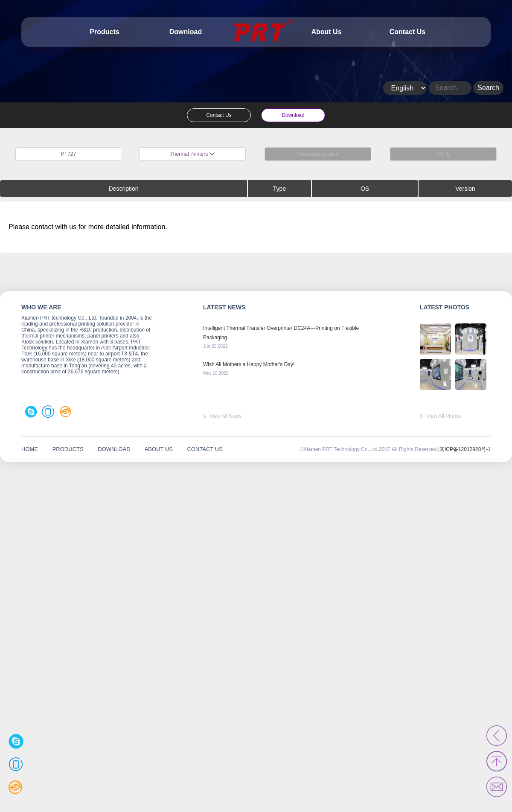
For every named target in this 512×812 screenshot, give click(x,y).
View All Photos (444, 416)
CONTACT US (205, 449)
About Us (326, 32)
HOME (30, 449)
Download (186, 32)
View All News (225, 416)
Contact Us (407, 32)
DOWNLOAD (114, 449)
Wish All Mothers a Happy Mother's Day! (249, 364)
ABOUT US (159, 449)
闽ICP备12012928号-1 (465, 449)
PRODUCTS (68, 449)
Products (104, 32)
